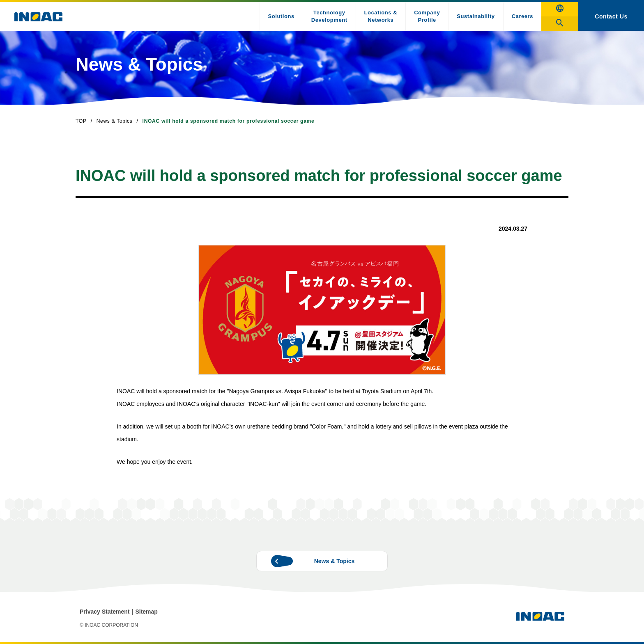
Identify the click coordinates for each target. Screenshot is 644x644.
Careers (522, 16)
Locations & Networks (381, 16)
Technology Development (329, 16)
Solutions (281, 16)
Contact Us (611, 16)
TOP (81, 121)
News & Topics (115, 121)
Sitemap (146, 612)
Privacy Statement (105, 612)
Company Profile (427, 16)
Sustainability (476, 16)
